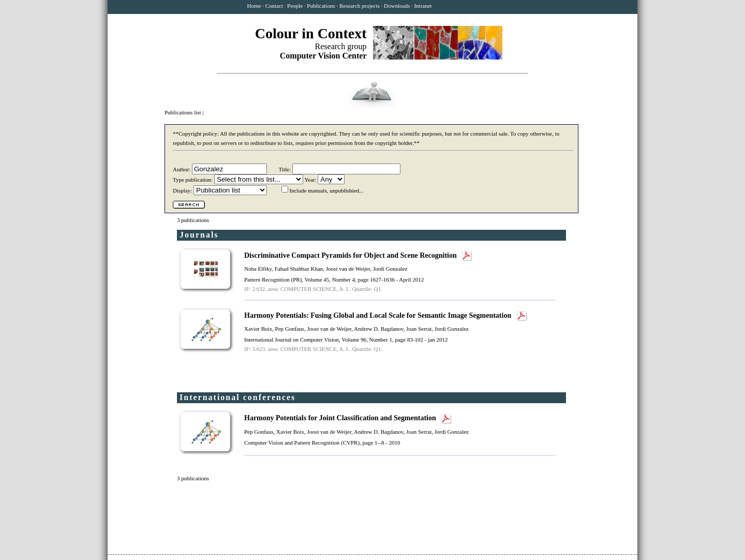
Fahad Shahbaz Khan (299, 269)
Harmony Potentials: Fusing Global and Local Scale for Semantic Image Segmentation (379, 315)
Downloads (397, 6)
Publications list (183, 112)
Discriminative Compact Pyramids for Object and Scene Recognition (351, 255)
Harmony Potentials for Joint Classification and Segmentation (341, 418)
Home (254, 6)
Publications (321, 6)
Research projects (360, 6)
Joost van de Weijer (348, 269)
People (295, 6)
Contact (274, 6)
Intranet (423, 6)
